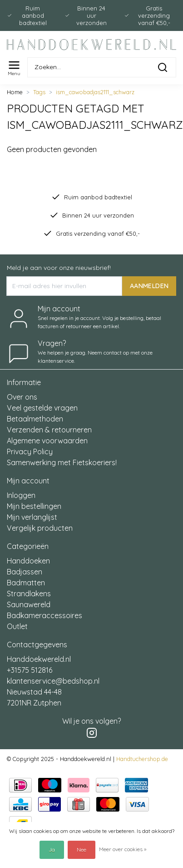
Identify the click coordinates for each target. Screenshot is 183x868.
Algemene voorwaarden (47, 441)
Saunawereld (29, 604)
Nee (82, 850)
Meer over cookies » (123, 849)
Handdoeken (28, 561)
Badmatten (26, 583)
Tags (39, 92)
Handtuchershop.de (142, 759)
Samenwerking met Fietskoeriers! (62, 462)
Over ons (22, 397)
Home (15, 92)
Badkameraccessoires (45, 615)
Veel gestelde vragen (42, 408)
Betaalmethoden (35, 419)
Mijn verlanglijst (32, 517)
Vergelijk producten (40, 528)
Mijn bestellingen (34, 506)
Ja (52, 850)
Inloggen (21, 495)
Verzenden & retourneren (49, 430)
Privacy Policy (30, 452)
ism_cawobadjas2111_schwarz (95, 92)
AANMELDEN (149, 286)
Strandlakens (29, 594)
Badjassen (25, 572)
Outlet (17, 626)
